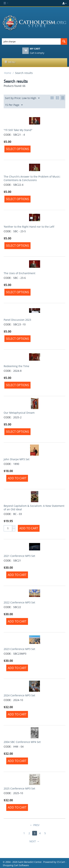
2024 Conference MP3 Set (19, 695)
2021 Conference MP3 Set (19, 556)
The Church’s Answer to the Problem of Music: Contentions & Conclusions (32, 178)
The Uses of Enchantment (20, 273)
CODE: (8, 135)
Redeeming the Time (16, 366)
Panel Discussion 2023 (17, 320)
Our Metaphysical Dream (19, 413)
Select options (17, 149)
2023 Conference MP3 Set (19, 649)
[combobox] (31, 41)
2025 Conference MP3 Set (19, 788)
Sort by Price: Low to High (22, 98)
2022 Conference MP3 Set (19, 602)
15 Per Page (14, 105)
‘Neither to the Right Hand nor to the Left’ (29, 227)
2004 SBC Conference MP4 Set (22, 742)
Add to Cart (17, 478)
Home (8, 73)
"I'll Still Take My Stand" (18, 130)
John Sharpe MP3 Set (17, 459)
